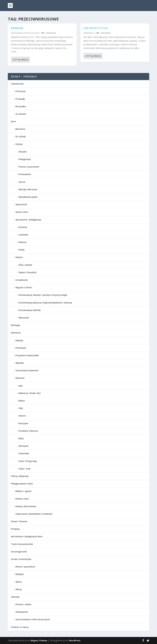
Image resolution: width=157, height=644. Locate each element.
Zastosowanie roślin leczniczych (25, 33)
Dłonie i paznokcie (25, 567)
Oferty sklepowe (20, 476)
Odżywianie (88, 33)
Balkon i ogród (23, 491)
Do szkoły (21, 136)
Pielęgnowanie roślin (22, 484)
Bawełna (17, 28)
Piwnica (23, 242)
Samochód (21, 204)
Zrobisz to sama (20, 627)
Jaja (21, 386)
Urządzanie (22, 280)
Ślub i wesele (25, 265)
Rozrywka (21, 106)
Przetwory (21, 348)
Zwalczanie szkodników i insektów (34, 514)
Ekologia (15, 325)
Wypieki (20, 363)
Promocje (20, 91)
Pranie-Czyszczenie (29, 167)
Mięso (22, 401)
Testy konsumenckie (22, 544)
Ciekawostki (17, 84)
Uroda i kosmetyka (21, 559)
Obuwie (23, 152)
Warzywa (23, 446)
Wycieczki (24, 318)
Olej (21, 408)
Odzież (19, 144)
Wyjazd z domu (24, 287)
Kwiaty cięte (22, 499)
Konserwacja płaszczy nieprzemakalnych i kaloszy (45, 303)
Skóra (19, 582)
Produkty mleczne (28, 431)
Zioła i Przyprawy (28, 461)
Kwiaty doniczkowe (26, 506)
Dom (13, 121)
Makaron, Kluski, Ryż (30, 393)
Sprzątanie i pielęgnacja (28, 220)
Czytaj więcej (20, 59)
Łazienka (23, 235)
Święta (19, 257)
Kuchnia (23, 227)
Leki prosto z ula (96, 28)
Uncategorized (19, 552)
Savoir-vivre (22, 212)
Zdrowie (15, 597)
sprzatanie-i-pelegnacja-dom (27, 536)
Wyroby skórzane (28, 189)
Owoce (22, 416)
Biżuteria (20, 129)
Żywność (20, 378)
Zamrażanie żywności (27, 370)
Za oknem (21, 114)
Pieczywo (23, 423)
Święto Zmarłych (28, 272)
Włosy (19, 589)
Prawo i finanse (19, 521)
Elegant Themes (39, 640)
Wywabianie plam (28, 197)
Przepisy (15, 529)
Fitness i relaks (23, 604)
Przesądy (20, 99)
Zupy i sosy (25, 469)
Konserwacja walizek (30, 310)
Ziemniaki (24, 453)
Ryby (21, 438)
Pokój (21, 250)
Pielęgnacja (25, 159)
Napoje (19, 340)
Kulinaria (16, 333)
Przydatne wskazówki (27, 355)
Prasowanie (25, 174)
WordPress (75, 640)
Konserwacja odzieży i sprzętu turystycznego (43, 295)
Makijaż (20, 574)
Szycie (22, 182)
